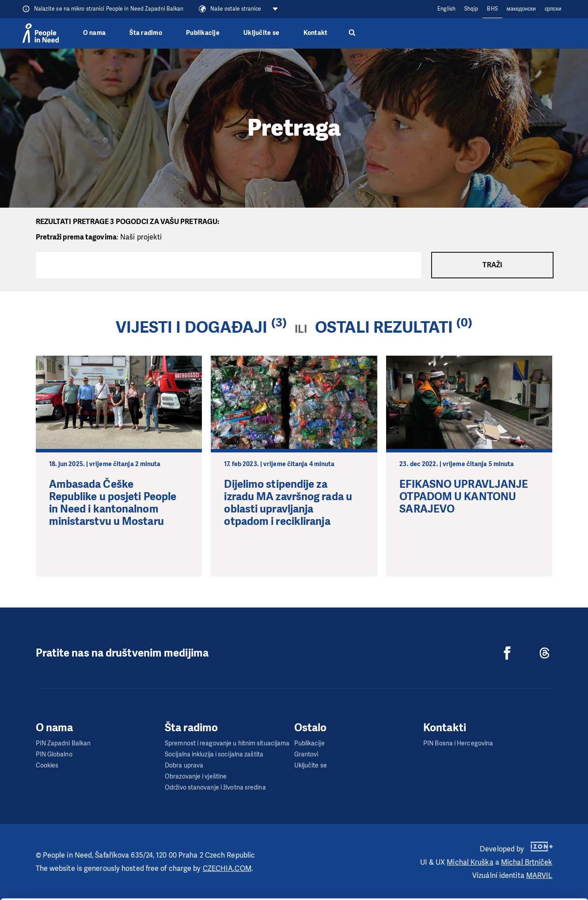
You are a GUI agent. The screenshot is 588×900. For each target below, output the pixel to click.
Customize (515, 849)
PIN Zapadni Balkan (63, 743)
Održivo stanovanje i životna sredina (215, 788)
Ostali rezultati (384, 327)
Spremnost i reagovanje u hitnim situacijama (227, 743)
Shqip (471, 9)
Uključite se (261, 33)
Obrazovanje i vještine (196, 777)
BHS (492, 9)
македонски (521, 9)
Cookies (47, 765)
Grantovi (306, 754)
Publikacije (203, 33)
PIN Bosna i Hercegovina (458, 743)
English (446, 9)
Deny (514, 871)
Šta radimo (146, 33)
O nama (95, 33)
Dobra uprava (184, 765)
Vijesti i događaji (192, 327)
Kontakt (316, 33)
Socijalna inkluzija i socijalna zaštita (214, 754)
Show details (136, 889)
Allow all (514, 826)
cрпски (553, 9)
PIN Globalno (54, 754)
